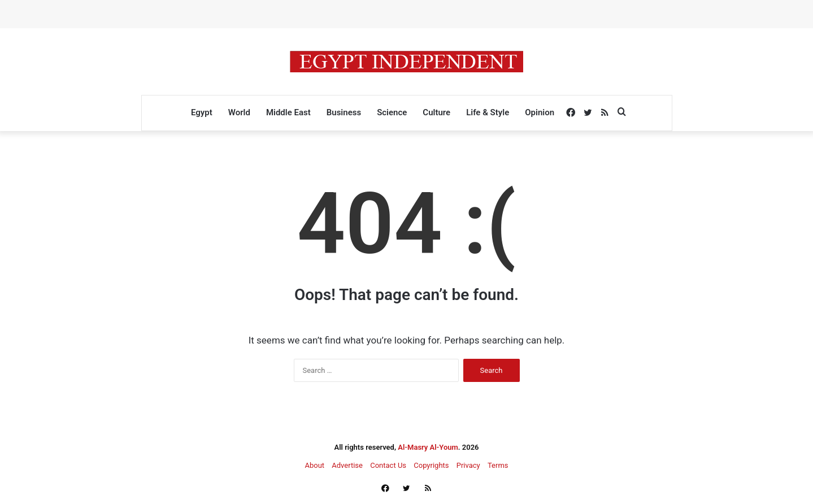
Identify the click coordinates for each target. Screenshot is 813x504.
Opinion (540, 112)
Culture (436, 112)
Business (344, 112)
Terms (498, 465)
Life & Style (488, 112)
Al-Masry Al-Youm (428, 447)
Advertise (347, 465)
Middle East (288, 112)
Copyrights (431, 465)
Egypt (202, 112)
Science (392, 112)
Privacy (468, 465)
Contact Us (388, 465)
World (239, 112)
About (314, 465)
